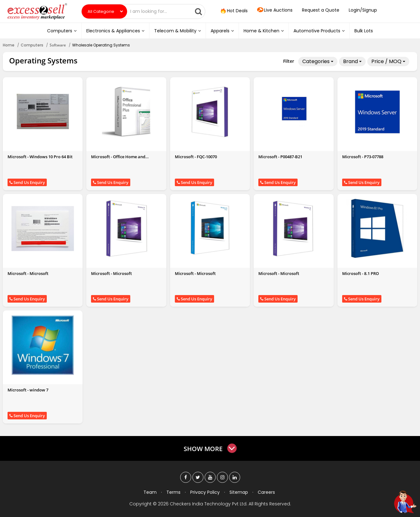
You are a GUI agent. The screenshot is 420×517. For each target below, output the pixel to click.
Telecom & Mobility (178, 31)
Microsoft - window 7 (28, 390)
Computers (62, 31)
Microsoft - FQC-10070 (196, 157)
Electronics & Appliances (115, 31)
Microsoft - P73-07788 (363, 157)
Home (9, 45)
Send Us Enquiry (27, 182)
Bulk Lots (364, 31)
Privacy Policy (205, 492)
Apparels (222, 31)
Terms (173, 492)
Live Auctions (275, 10)
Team (150, 492)
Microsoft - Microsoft (28, 273)
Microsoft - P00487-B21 (280, 157)
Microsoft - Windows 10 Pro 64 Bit (40, 157)
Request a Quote (321, 10)
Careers (266, 492)
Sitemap (239, 492)
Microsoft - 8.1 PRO (361, 273)
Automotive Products (319, 31)
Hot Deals (234, 11)
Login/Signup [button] (363, 10)
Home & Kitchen (264, 31)
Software (58, 45)
